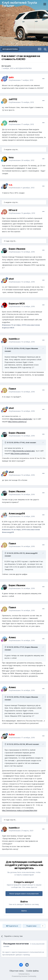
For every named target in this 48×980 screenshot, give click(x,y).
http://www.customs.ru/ (17, 422)
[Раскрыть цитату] (6, 348)
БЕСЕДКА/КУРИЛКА (24, 68)
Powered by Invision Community (24, 976)
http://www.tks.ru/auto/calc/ (21, 419)
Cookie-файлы (32, 971)
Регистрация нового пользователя (24, 894)
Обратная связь (17, 971)
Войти (24, 911)
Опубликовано (21, 80)
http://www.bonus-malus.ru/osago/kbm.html (20, 810)
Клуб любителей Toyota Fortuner (19, 4)
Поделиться (12, 926)
